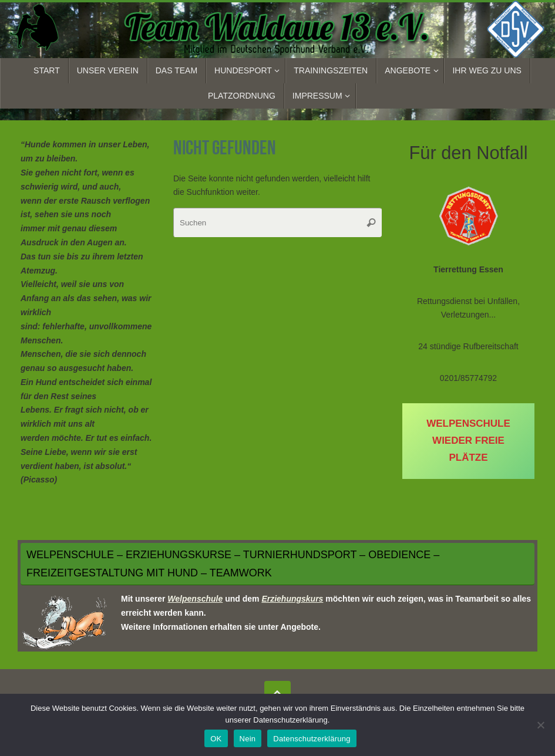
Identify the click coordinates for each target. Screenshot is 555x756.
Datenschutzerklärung (312, 739)
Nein (248, 739)
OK (216, 739)
